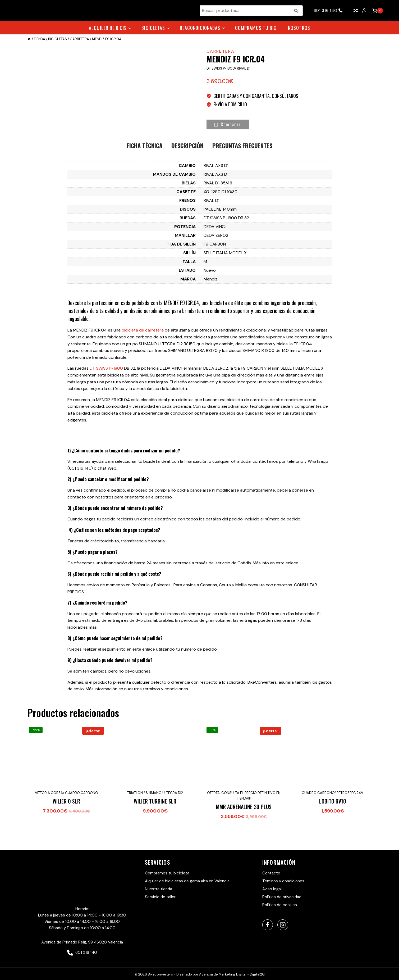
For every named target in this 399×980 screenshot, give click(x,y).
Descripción (187, 170)
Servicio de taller (160, 897)
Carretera (221, 51)
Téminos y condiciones (283, 881)
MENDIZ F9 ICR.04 (182, 327)
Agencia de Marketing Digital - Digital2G (232, 975)
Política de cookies (280, 905)
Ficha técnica (145, 170)
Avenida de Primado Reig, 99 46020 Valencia (82, 942)
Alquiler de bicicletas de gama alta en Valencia (187, 881)
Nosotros (299, 28)
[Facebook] (268, 925)
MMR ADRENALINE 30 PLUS (244, 831)
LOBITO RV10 (333, 825)
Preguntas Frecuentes (242, 170)
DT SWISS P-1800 (106, 393)
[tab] (145, 170)
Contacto (271, 873)
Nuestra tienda (159, 889)
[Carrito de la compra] (378, 11)
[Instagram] (283, 925)
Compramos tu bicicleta (167, 873)
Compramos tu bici (256, 28)
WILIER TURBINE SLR (155, 825)
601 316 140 (328, 11)
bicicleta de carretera (143, 355)
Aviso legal (272, 889)
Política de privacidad (282, 897)
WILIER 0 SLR (66, 825)
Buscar (298, 11)
